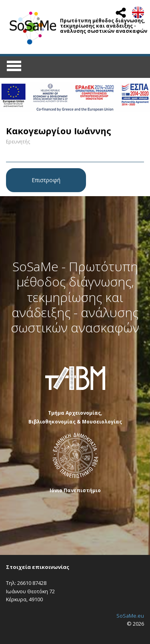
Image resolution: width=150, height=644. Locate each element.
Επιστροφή (46, 180)
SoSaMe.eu (130, 616)
